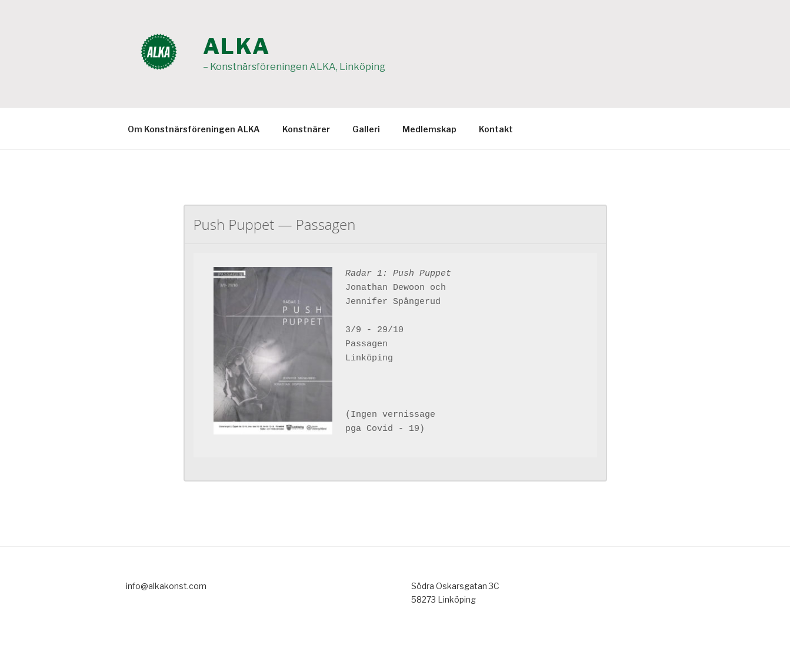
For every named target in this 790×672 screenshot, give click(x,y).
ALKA (237, 46)
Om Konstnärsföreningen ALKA (194, 129)
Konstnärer (306, 129)
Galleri (366, 129)
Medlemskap (429, 129)
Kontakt (496, 129)
